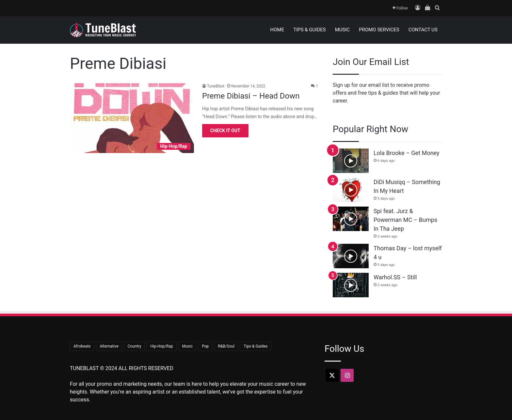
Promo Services (379, 30)
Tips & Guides (309, 30)
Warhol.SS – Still (395, 277)
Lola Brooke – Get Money (407, 153)
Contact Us (423, 30)
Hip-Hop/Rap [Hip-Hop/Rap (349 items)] (161, 346)
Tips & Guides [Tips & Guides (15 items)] (256, 346)
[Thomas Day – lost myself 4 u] (351, 256)
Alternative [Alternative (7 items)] (109, 346)
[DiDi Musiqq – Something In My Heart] (351, 190)
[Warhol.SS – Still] (351, 285)
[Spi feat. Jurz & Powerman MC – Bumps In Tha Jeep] (351, 219)
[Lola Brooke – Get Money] (351, 161)
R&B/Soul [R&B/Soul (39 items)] (226, 346)
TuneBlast (216, 86)
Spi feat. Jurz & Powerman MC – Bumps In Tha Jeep (405, 220)
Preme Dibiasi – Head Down (251, 96)
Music (343, 30)
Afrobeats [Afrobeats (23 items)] (82, 346)
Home (277, 30)
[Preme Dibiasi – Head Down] (132, 118)
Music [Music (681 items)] (187, 346)
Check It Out (225, 131)
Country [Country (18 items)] (135, 346)
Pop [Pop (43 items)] (205, 346)
